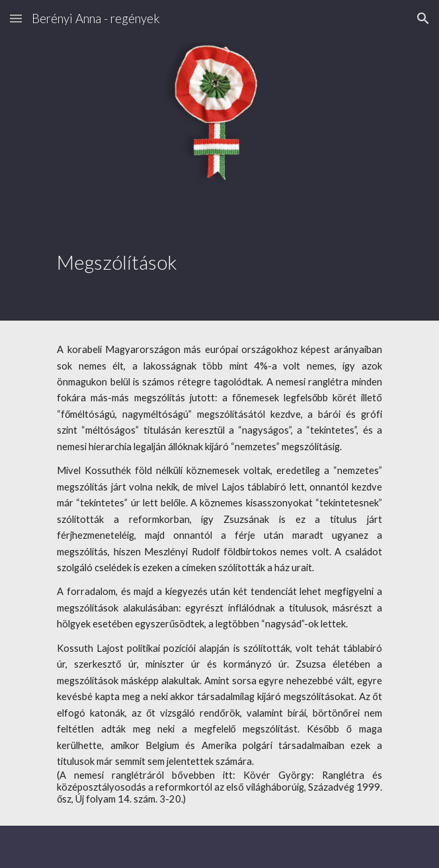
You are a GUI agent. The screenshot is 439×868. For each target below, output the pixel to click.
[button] (16, 18)
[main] (219, 248)
